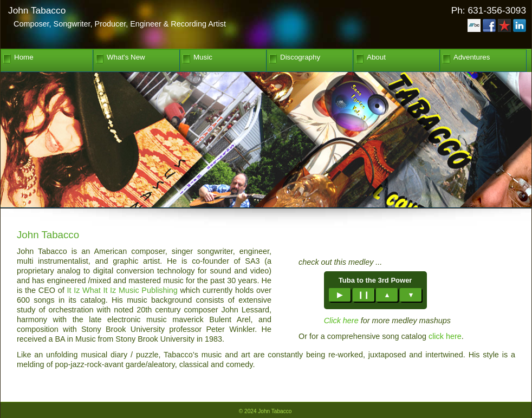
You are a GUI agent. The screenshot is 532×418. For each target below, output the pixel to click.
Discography (300, 57)
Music (203, 57)
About (376, 57)
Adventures (472, 57)
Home (24, 57)
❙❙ (364, 295)
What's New (126, 57)
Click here (341, 321)
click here (445, 336)
